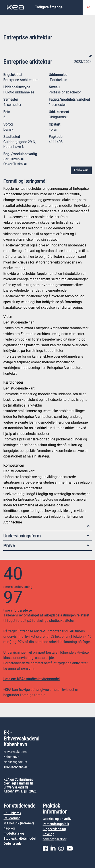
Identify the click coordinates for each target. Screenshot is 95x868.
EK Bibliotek (12, 813)
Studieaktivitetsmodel (20, 839)
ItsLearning (12, 818)
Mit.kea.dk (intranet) (19, 823)
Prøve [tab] (46, 546)
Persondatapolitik (56, 824)
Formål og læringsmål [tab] (46, 182)
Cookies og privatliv (57, 819)
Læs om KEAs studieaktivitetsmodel (31, 679)
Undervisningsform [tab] (46, 536)
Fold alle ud (81, 170)
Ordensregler (13, 844)
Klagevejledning (54, 829)
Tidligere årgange (49, 7)
